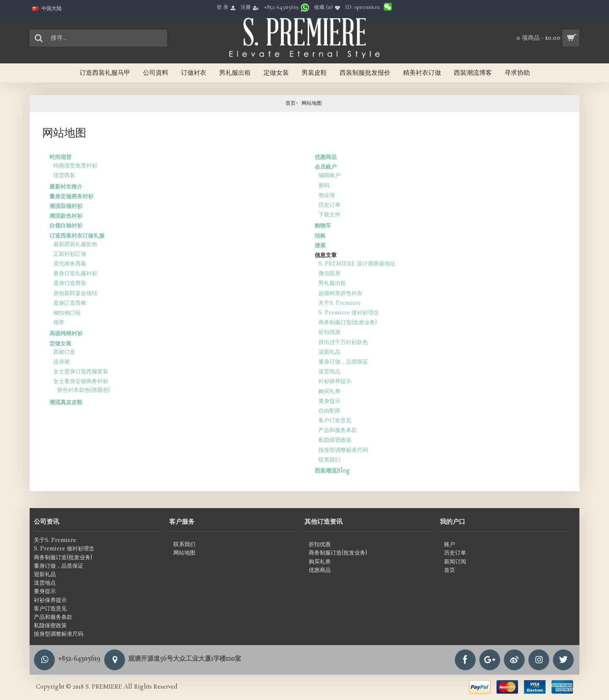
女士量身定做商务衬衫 (81, 381)
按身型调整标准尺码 (343, 450)
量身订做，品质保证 (343, 362)
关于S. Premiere (340, 303)
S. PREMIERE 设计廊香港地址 (357, 264)
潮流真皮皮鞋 (66, 403)
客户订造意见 (335, 421)
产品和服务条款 (338, 431)
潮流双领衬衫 (66, 206)
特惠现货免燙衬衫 (75, 166)
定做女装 (60, 344)
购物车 (323, 226)
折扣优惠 (329, 332)
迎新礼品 (329, 352)
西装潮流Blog (332, 471)
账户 (450, 545)
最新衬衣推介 (66, 187)
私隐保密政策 (335, 440)
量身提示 (329, 401)
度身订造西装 (70, 283)
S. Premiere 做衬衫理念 (349, 313)
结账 (320, 236)
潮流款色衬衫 (66, 216)
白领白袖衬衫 (66, 226)
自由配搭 (329, 411)
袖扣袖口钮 (67, 313)
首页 (291, 103)
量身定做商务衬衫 (71, 197)
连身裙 (62, 362)
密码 (324, 186)
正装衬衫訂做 (70, 254)
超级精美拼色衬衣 (340, 294)
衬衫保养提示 (335, 381)
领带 (59, 323)
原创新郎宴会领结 (75, 294)
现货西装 (64, 176)
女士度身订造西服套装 (81, 372)
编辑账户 (329, 176)
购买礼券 (329, 392)
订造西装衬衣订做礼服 (77, 236)
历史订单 (329, 205)
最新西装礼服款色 (75, 245)
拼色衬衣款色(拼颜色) (84, 390)
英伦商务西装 (70, 264)
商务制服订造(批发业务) (348, 323)
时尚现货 (60, 157)
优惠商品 (326, 157)
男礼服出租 (332, 283)
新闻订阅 (455, 562)
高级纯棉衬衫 (66, 334)
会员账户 (326, 167)
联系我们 (329, 460)
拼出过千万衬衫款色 (343, 343)
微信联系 (329, 274)
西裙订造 (64, 352)
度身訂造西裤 (70, 303)
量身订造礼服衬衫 (75, 274)
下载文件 (329, 215)
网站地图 (312, 103)
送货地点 (329, 372)
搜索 (320, 246)
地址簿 (327, 196)
